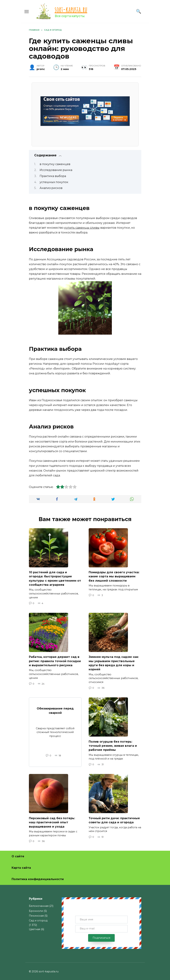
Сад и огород (38, 918)
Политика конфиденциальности (38, 877)
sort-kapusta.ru (71, 9)
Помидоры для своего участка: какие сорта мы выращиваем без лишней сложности (114, 576)
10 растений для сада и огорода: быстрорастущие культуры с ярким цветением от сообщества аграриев (55, 578)
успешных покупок (54, 182)
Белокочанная (39, 903)
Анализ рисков (51, 188)
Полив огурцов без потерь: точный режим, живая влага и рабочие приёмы (113, 744)
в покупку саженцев (55, 164)
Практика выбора (53, 176)
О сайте (18, 854)
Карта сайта (21, 865)
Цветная (35, 927)
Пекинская (36, 913)
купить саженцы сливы (82, 228)
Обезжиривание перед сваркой (55, 709)
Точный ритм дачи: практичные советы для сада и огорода (114, 818)
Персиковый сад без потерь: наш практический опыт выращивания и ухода (52, 820)
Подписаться (101, 935)
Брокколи (36, 908)
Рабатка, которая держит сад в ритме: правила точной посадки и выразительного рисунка (55, 660)
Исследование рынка (56, 170)
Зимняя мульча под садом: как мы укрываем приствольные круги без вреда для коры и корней (114, 662)
